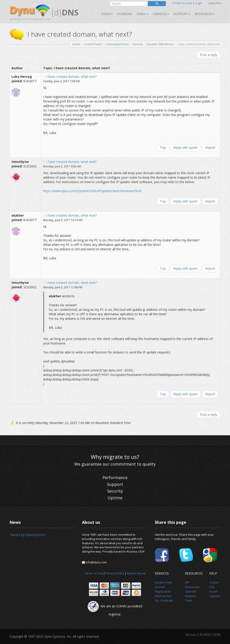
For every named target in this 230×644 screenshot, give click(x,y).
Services (138, 44)
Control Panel (93, 44)
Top (163, 148)
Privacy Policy (115, 573)
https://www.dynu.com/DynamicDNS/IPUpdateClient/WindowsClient (92, 191)
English (215, 3)
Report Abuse (136, 573)
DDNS (107, 14)
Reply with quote (186, 148)
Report (210, 148)
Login (198, 3)
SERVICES (161, 14)
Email (142, 14)
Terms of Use (94, 573)
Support (182, 14)
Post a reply (209, 55)
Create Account (182, 3)
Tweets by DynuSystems (27, 535)
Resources (205, 14)
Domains (125, 14)
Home (76, 44)
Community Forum (117, 44)
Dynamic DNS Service (160, 44)
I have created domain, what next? (72, 77)
